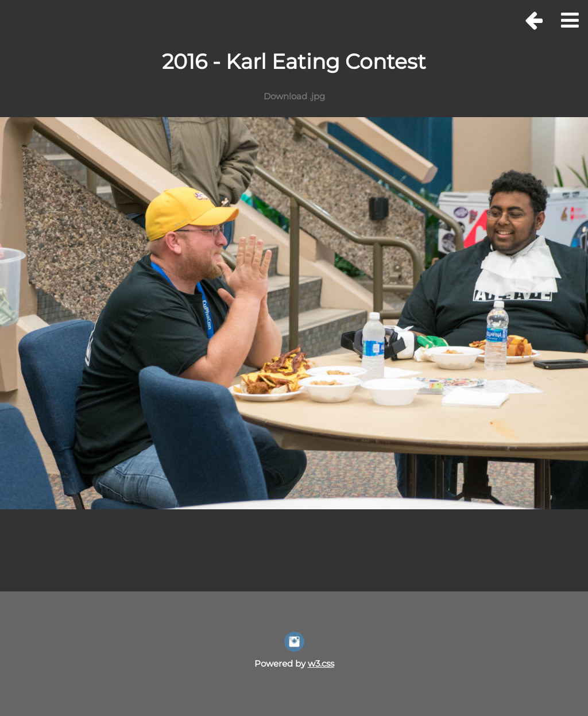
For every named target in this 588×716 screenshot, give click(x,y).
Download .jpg (294, 96)
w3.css (321, 663)
